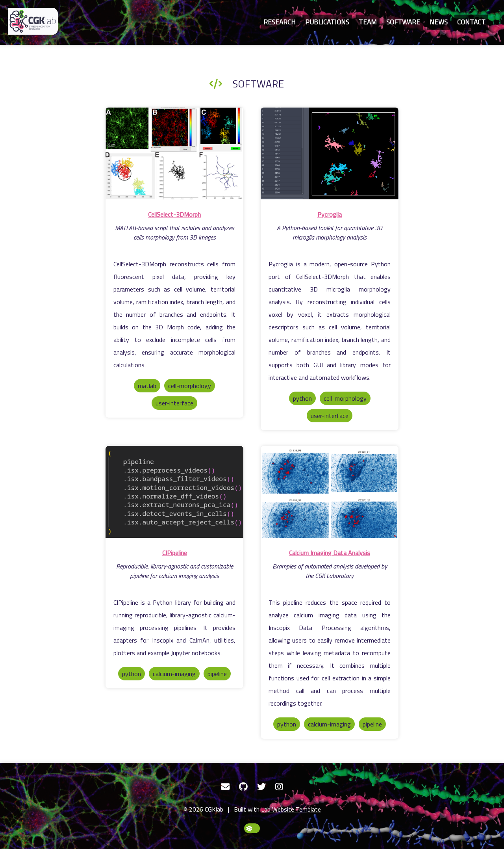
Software (403, 22)
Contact (471, 22)
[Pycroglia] (330, 155)
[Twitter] (261, 787)
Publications (327, 22)
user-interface (174, 403)
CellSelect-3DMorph (174, 214)
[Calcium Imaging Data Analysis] (330, 493)
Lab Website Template (291, 809)
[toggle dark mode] (252, 828)
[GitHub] (243, 787)
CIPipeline (175, 553)
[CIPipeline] (174, 493)
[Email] (225, 787)
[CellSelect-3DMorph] (174, 155)
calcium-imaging (174, 674)
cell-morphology (190, 386)
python (302, 398)
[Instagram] (279, 787)
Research (280, 22)
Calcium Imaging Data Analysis (330, 553)
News (439, 22)
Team (368, 22)
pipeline (217, 674)
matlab (147, 386)
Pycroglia (330, 214)
